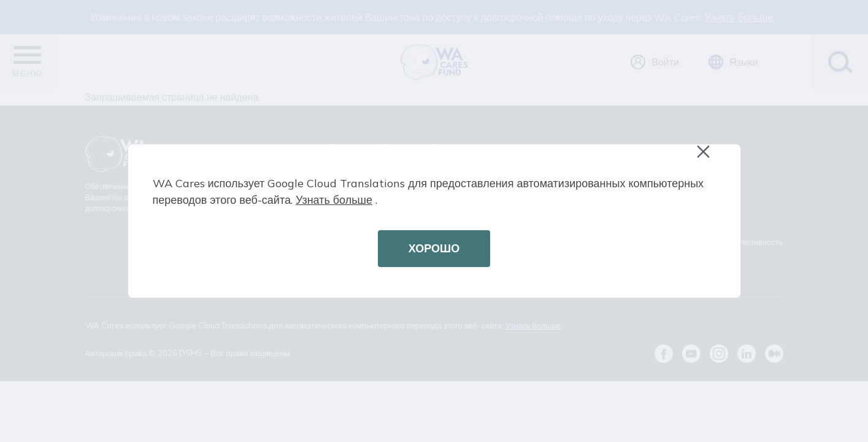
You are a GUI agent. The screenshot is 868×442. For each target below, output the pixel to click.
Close (709, 158)
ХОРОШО (434, 248)
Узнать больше (334, 200)
